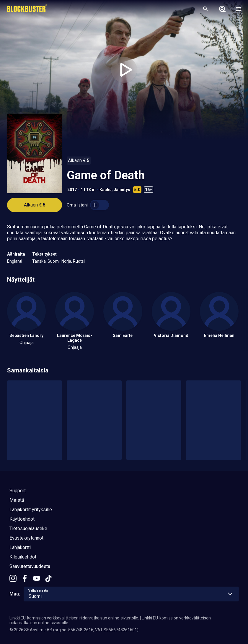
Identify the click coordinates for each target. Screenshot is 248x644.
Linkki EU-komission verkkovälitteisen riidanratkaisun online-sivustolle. (74, 618)
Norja (66, 261)
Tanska (39, 261)
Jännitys (122, 190)
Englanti (15, 261)
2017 (72, 190)
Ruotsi (79, 261)
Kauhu (106, 190)
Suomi (54, 261)
